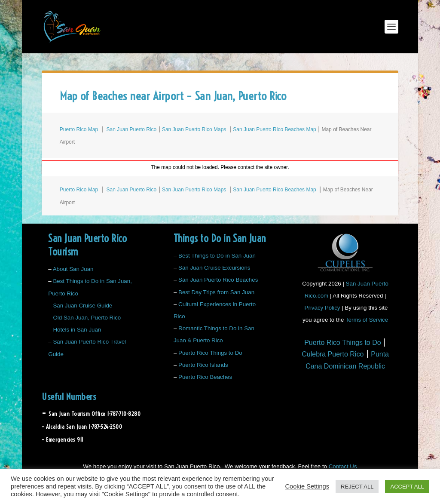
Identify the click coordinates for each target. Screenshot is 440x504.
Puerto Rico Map (79, 129)
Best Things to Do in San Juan (217, 256)
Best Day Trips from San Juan (216, 292)
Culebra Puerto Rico (333, 354)
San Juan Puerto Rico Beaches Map (274, 129)
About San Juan (73, 269)
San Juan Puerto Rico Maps (194, 129)
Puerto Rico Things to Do (210, 353)
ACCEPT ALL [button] (407, 487)
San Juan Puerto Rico (131, 129)
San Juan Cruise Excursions (214, 268)
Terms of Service (367, 320)
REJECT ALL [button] (357, 487)
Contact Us (343, 466)
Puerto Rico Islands (203, 365)
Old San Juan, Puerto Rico (87, 318)
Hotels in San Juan (77, 330)
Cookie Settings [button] (307, 486)
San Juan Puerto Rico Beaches (218, 280)
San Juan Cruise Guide (82, 306)
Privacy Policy (322, 308)
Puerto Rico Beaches (205, 377)
